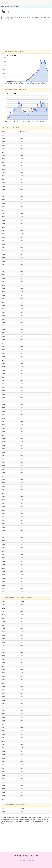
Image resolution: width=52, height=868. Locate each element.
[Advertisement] (26, 37)
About (16, 856)
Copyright (21, 856)
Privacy (31, 856)
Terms (36, 856)
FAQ (27, 856)
